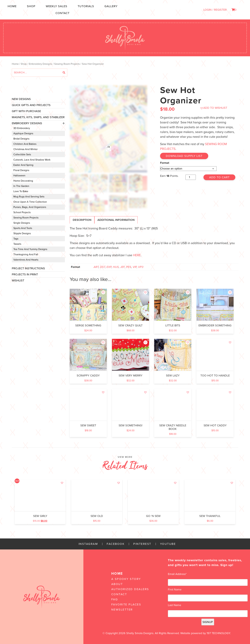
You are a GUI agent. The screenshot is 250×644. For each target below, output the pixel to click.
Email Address (177, 574)
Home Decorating (23, 181)
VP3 (141, 267)
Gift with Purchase (26, 111)
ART (96, 267)
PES (129, 267)
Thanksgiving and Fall (26, 254)
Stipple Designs (22, 233)
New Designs (21, 99)
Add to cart (219, 177)
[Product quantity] (191, 177)
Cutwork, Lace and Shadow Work (32, 160)
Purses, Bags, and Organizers (30, 207)
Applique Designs (23, 133)
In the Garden (21, 186)
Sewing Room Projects (67, 64)
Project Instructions (28, 268)
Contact (62, 13)
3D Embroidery (22, 128)
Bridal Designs (21, 139)
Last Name (175, 605)
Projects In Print (25, 274)
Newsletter (122, 610)
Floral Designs (21, 170)
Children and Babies (25, 144)
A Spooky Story (126, 579)
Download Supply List (184, 156)
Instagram (88, 544)
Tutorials (86, 6)
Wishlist (18, 280)
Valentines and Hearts (26, 260)
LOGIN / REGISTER (215, 10)
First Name (175, 589)
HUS (116, 267)
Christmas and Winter (26, 149)
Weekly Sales (57, 6)
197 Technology (218, 633)
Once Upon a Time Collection (30, 202)
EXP (109, 267)
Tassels (17, 244)
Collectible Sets (22, 155)
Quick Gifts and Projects (31, 105)
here (137, 255)
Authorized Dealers (130, 589)
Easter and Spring (23, 165)
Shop (31, 6)
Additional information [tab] (116, 220)
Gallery (111, 6)
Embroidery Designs (40, 64)
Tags (16, 239)
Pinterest (142, 544)
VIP (135, 267)
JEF (122, 267)
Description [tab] (82, 220)
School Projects (22, 212)
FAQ (115, 599)
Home (12, 6)
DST (103, 267)
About (117, 584)
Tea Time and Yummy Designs (30, 249)
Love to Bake (21, 191)
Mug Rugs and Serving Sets (29, 197)
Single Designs (22, 223)
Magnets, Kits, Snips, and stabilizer (38, 117)
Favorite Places (126, 604)
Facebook (116, 544)
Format (165, 163)
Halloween (19, 176)
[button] (214, 108)
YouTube (168, 544)
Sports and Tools (23, 228)
